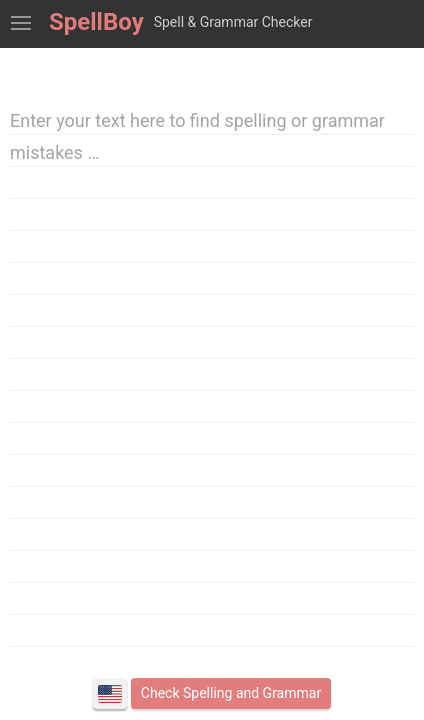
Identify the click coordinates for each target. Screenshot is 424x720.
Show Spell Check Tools (21, 24)
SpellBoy (96, 22)
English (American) (110, 694)
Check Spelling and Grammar (231, 693)
